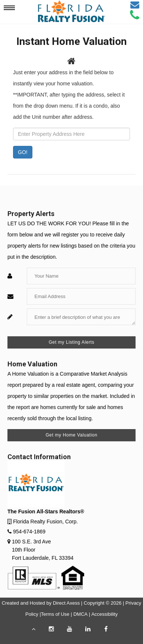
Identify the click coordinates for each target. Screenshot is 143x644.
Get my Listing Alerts (72, 342)
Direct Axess (66, 603)
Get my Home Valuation (71, 435)
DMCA (80, 614)
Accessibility (104, 614)
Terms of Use (55, 614)
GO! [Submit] (23, 152)
